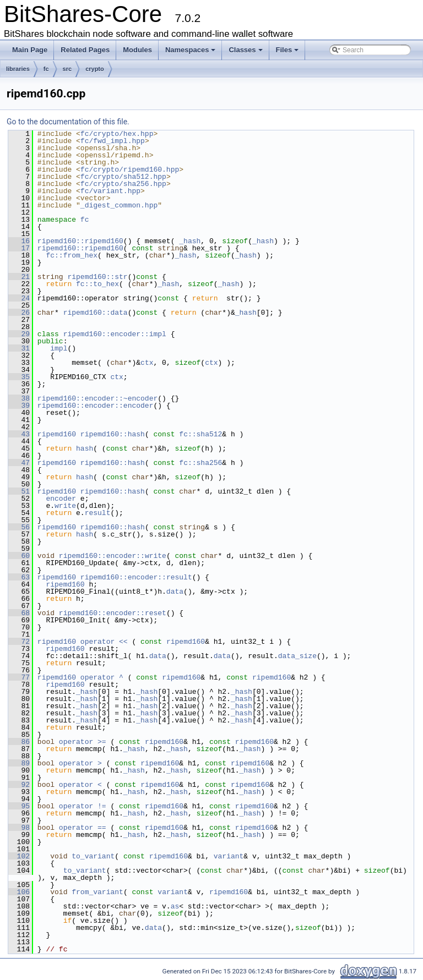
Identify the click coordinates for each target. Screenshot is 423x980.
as (175, 906)
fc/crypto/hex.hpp (117, 134)
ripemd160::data (96, 313)
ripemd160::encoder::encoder (96, 406)
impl (59, 348)
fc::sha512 (200, 434)
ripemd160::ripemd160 (80, 241)
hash (85, 448)
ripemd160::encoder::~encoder (97, 398)
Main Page (30, 50)
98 (19, 828)
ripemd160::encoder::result (136, 577)
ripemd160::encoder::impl (115, 334)
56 (19, 527)
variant (229, 856)
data (175, 592)
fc (46, 69)
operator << (106, 642)
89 (19, 763)
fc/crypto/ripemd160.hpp (130, 169)
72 (19, 642)
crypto (95, 69)
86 (19, 742)
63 (19, 577)
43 (19, 434)
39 (19, 406)
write (65, 506)
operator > (83, 763)
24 (19, 298)
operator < (83, 785)
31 (19, 348)
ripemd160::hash (113, 434)
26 (19, 313)
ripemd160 (57, 434)
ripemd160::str (97, 277)
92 (19, 785)
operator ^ (104, 677)
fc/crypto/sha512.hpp (123, 177)
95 (19, 806)
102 (19, 856)
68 (19, 613)
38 (19, 398)
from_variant (97, 892)
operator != (85, 806)
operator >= (85, 742)
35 (19, 377)
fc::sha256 (200, 463)
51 (19, 491)
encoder (61, 499)
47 (19, 463)
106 (19, 892)
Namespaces (191, 50)
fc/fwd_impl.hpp (113, 141)
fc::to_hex (97, 284)
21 (19, 277)
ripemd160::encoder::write (113, 556)
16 (19, 241)
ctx (147, 363)
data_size (297, 656)
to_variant (93, 856)
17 (19, 248)
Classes (245, 50)
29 (19, 334)
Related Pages (85, 50)
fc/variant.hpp (110, 191)
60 (19, 556)
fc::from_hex (72, 255)
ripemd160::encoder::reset (113, 613)
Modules (137, 50)
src (67, 69)
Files (288, 50)
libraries (18, 69)
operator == (85, 828)
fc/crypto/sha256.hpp (123, 184)
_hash (190, 241)
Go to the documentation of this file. (68, 122)
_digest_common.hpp (119, 205)
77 (19, 677)
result (98, 513)
